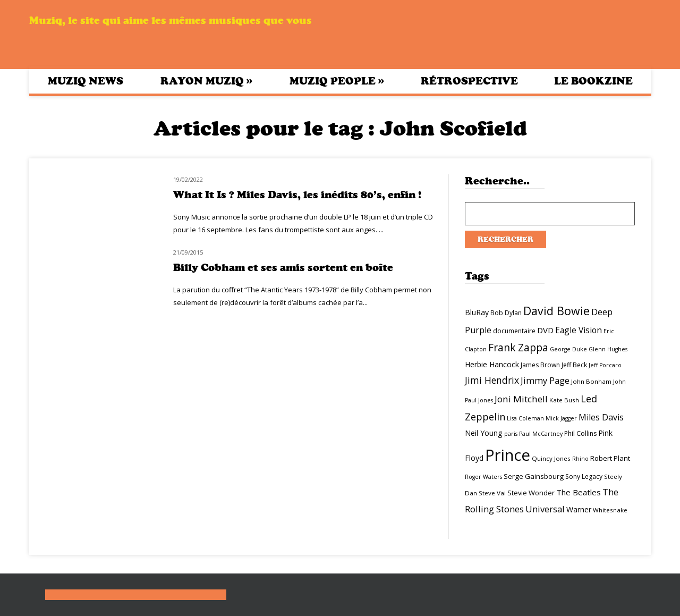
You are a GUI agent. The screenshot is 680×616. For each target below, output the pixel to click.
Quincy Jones (551, 458)
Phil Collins (580, 433)
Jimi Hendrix (492, 380)
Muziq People (337, 81)
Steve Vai (492, 493)
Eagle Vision (579, 330)
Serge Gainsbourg (534, 476)
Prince (508, 455)
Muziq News (86, 81)
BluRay (477, 312)
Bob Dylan (506, 313)
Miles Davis (601, 417)
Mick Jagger (561, 418)
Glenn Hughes (608, 349)
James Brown (540, 365)
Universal (545, 509)
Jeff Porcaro (605, 365)
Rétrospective (469, 81)
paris (511, 434)
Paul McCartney (541, 434)
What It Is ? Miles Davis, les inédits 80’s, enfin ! (297, 195)
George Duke (568, 349)
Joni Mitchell (521, 399)
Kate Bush (564, 400)
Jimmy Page (545, 380)
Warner (579, 509)
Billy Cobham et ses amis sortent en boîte (283, 268)
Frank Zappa (518, 348)
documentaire (514, 331)
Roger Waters (483, 477)
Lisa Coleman (525, 418)
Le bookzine (593, 81)
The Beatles (579, 492)
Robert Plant (610, 458)
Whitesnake (610, 510)
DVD (545, 330)
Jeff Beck (574, 365)
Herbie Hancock (492, 364)
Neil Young (484, 433)
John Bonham (591, 381)
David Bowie (556, 311)
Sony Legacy (584, 476)
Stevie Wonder (531, 493)
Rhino (580, 459)
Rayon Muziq (206, 81)
